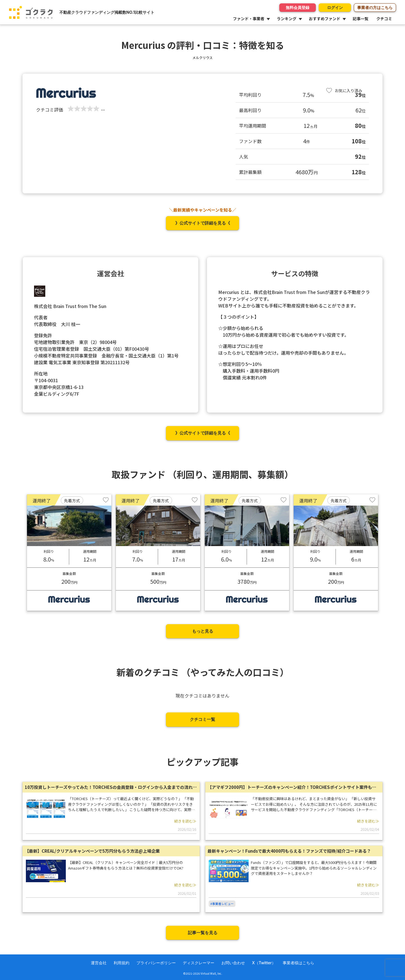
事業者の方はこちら (375, 7)
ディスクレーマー (199, 963)
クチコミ (384, 19)
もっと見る (203, 631)
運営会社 (99, 963)
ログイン (333, 7)
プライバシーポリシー (156, 963)
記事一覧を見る (203, 933)
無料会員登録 (293, 7)
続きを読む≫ (185, 821)
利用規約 (121, 963)
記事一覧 (361, 19)
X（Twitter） (264, 963)
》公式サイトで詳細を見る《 (203, 223)
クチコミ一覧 (202, 719)
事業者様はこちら (298, 963)
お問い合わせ (233, 963)
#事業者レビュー (222, 904)
